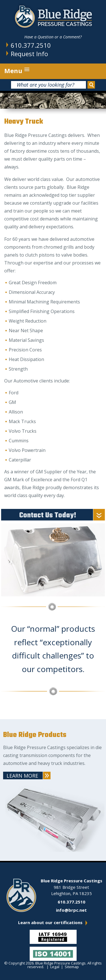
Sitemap (72, 967)
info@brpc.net (71, 910)
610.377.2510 (31, 45)
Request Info (29, 54)
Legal (55, 967)
